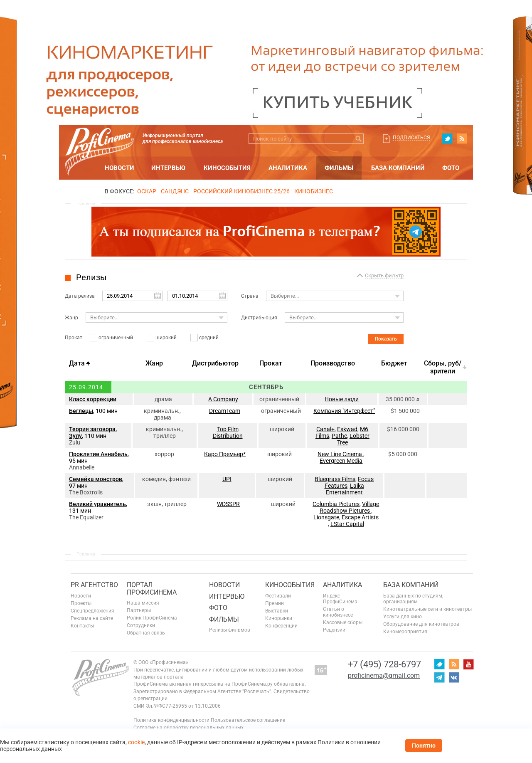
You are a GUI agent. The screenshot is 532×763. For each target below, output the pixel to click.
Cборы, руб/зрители (443, 367)
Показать (386, 339)
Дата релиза (80, 296)
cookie (136, 742)
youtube (468, 664)
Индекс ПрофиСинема (340, 599)
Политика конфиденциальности (171, 720)
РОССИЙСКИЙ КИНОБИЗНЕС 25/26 (241, 191)
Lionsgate (326, 517)
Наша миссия (143, 603)
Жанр (71, 318)
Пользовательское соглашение (248, 720)
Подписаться (411, 138)
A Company (223, 399)
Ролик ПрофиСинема (152, 618)
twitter (447, 138)
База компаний (398, 168)
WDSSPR (228, 504)
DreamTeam (225, 411)
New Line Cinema (340, 454)
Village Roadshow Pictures (350, 507)
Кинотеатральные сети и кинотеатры (427, 609)
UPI (227, 479)
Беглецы (81, 411)
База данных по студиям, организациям (413, 599)
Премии (275, 603)
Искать (358, 139)
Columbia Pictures (336, 504)
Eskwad (347, 429)
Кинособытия (227, 168)
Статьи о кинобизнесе (338, 612)
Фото (451, 168)
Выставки (277, 611)
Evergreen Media (341, 461)
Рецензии (334, 630)
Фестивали (278, 596)
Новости (119, 168)
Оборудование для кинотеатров (421, 624)
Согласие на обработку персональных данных (188, 728)
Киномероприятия (405, 632)
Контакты (82, 626)
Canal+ (325, 429)
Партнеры (139, 610)
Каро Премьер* (225, 454)
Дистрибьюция (259, 318)
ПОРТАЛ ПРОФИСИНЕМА (152, 589)
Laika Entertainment (345, 489)
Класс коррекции (93, 399)
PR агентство (94, 585)
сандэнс (175, 191)
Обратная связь (146, 633)
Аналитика (288, 168)
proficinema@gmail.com (384, 675)
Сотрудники (141, 625)
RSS (462, 138)
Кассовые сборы (343, 622)
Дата (77, 363)
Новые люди (342, 399)
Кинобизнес (314, 191)
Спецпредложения (92, 611)
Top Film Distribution (228, 432)
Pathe (339, 436)
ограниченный (116, 338)
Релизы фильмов (230, 630)
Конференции (281, 626)
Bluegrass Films (335, 479)
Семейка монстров (96, 479)
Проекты (81, 603)
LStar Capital (347, 524)
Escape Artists (360, 517)
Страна (250, 296)
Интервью (168, 168)
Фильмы (339, 168)
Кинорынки (279, 618)
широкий (166, 338)
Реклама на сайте (92, 618)
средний (209, 338)
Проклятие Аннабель (98, 454)
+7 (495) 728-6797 (384, 664)
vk (454, 677)
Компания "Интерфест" (344, 411)
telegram (439, 677)
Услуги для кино (403, 617)
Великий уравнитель (97, 504)
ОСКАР (147, 191)
